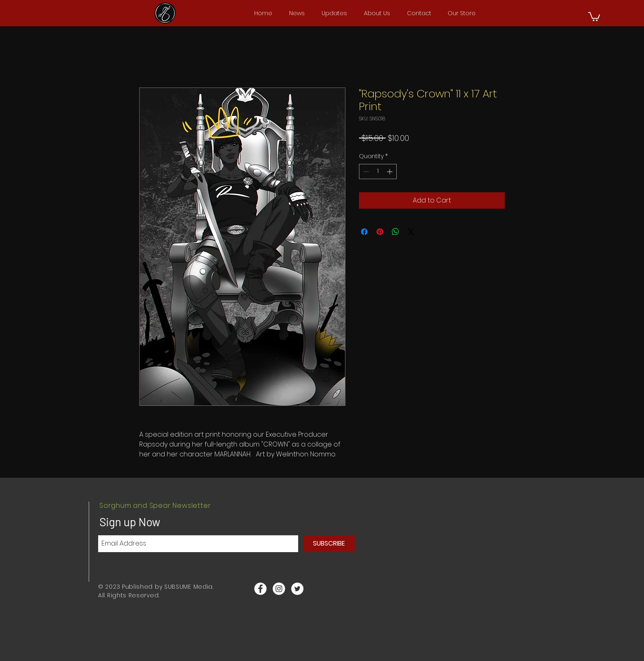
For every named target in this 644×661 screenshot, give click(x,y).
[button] (594, 16)
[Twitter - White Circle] (297, 589)
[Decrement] (365, 172)
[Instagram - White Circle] (279, 589)
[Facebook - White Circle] (260, 589)
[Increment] (390, 172)
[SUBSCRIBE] (329, 544)
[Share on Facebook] (364, 232)
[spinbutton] (378, 172)
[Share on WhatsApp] (396, 232)
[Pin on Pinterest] (380, 232)
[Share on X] (411, 232)
